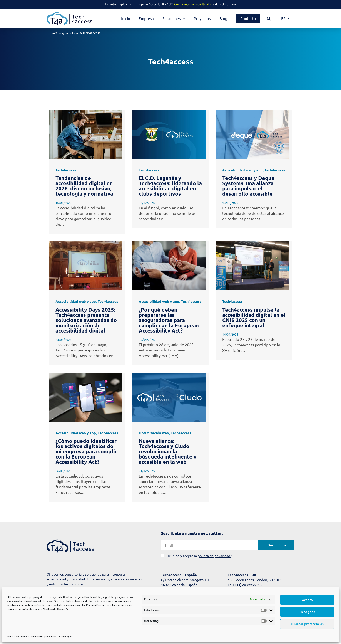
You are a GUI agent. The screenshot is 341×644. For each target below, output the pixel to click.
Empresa (146, 18)
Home (51, 33)
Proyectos (202, 18)
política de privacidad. (214, 555)
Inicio (126, 18)
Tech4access (66, 170)
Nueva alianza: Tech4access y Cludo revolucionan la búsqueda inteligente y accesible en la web (168, 451)
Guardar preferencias (307, 624)
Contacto (248, 18)
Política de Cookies (18, 636)
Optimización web (154, 433)
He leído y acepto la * (200, 555)
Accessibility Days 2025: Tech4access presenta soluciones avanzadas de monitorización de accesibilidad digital (86, 320)
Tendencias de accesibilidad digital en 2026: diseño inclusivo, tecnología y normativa (84, 186)
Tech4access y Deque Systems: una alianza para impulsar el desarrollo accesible (248, 186)
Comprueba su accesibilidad (193, 4)
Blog (223, 18)
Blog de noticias (70, 33)
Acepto (307, 600)
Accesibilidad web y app (242, 170)
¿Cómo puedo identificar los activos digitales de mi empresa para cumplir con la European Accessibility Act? (86, 451)
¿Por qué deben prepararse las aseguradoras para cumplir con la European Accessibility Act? (169, 320)
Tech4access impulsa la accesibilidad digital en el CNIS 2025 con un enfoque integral (254, 317)
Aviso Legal (65, 636)
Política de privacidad (43, 636)
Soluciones (174, 18)
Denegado (307, 612)
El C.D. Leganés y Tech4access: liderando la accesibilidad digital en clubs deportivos (170, 186)
